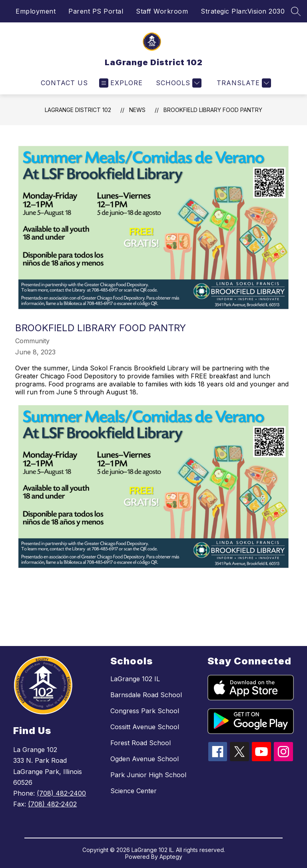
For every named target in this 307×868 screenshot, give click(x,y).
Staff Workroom (162, 11)
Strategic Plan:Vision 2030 (243, 11)
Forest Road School (141, 743)
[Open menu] (121, 83)
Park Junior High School (148, 775)
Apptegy (171, 857)
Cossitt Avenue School (145, 727)
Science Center (134, 791)
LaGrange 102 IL (135, 679)
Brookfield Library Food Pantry (213, 110)
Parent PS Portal (96, 11)
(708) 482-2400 (61, 793)
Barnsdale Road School (146, 695)
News (137, 110)
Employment (36, 11)
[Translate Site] (243, 83)
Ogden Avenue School (145, 759)
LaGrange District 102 (78, 110)
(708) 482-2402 (52, 804)
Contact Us (64, 83)
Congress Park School (145, 711)
